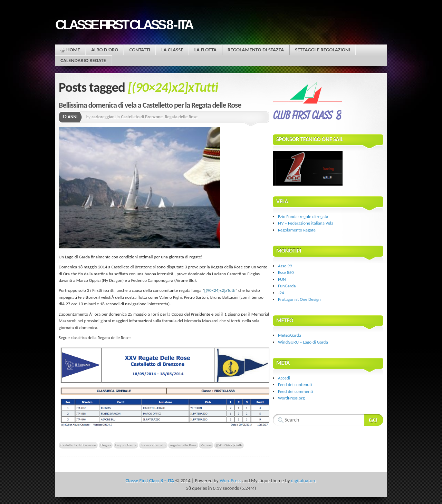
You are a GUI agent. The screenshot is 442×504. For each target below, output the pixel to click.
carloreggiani (104, 117)
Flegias (106, 445)
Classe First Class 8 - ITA (124, 25)
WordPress (230, 481)
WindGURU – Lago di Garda (303, 342)
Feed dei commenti (295, 391)
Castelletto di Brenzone (78, 445)
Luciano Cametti (153, 445)
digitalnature (304, 481)
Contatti (140, 50)
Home (73, 50)
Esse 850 (286, 272)
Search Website (374, 420)
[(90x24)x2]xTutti (229, 445)
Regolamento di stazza (256, 50)
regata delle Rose (183, 445)
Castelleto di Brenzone (142, 117)
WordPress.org (291, 398)
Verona (206, 445)
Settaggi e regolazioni (323, 50)
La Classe (172, 50)
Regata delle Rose (181, 117)
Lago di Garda (126, 445)
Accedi (284, 378)
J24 (281, 293)
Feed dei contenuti (295, 384)
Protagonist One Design (299, 299)
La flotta (205, 50)
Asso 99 (285, 266)
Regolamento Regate (297, 230)
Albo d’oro (105, 50)
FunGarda (287, 286)
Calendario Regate (83, 60)
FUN (282, 279)
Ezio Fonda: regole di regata (303, 216)
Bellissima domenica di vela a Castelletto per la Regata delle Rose (150, 105)
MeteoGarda (290, 335)
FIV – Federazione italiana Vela (306, 223)
